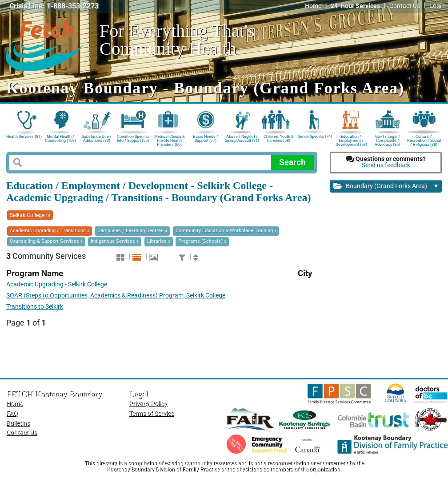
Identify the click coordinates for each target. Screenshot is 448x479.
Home (313, 6)
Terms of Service (151, 413)
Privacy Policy (148, 404)
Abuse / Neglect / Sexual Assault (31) (242, 139)
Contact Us (405, 6)
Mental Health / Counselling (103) (60, 139)
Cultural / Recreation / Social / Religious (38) (424, 140)
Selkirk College (30, 215)
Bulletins (18, 423)
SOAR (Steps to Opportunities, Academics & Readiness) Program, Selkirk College (116, 296)
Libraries (159, 241)
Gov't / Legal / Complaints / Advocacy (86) (387, 140)
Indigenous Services (115, 241)
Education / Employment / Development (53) (351, 140)
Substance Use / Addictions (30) (97, 139)
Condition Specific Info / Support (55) (133, 139)
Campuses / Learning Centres (132, 231)
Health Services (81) (24, 137)
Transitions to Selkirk (35, 307)
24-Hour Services (355, 6)
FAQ (12, 413)
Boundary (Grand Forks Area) (386, 187)
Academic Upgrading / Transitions (50, 231)
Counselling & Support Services (46, 241)
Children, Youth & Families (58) (279, 139)
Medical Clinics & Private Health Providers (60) (170, 140)
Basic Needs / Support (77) (206, 139)
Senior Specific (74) (315, 137)
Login (437, 6)
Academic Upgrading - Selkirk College (57, 284)
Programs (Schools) (202, 241)
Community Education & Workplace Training (226, 231)
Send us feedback (386, 165)
